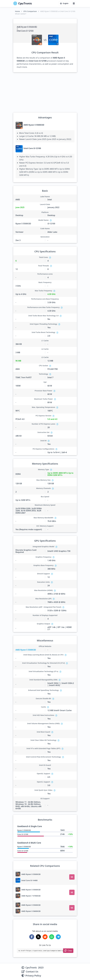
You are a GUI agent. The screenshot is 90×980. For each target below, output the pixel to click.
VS (72, 877)
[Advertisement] (45, 92)
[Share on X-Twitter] (38, 937)
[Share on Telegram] (58, 937)
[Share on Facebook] (32, 937)
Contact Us (32, 972)
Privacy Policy (33, 976)
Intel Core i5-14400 (29, 880)
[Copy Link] (68, 951)
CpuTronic (23, 3)
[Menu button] (74, 3)
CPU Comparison (30, 11)
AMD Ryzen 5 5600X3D (31, 911)
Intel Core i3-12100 (32, 148)
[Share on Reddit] (45, 937)
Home (18, 11)
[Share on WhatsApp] (52, 937)
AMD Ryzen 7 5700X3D (31, 896)
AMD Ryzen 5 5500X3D (34, 125)
